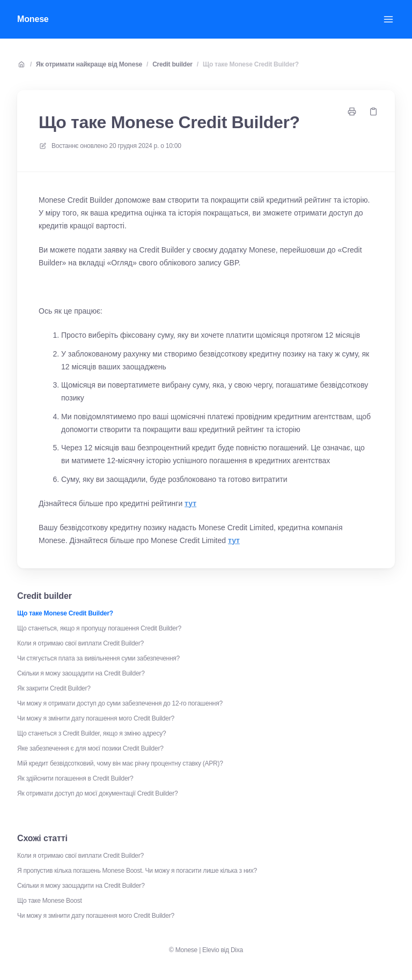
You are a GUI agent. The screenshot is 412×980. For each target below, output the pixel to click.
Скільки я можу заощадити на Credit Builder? (81, 673)
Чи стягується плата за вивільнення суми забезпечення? (98, 658)
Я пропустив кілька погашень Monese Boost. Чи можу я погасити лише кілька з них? (137, 871)
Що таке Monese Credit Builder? (251, 64)
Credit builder (172, 64)
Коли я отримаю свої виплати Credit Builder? (80, 643)
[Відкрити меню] (388, 19)
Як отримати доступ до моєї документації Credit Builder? (97, 793)
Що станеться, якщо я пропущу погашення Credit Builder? (99, 628)
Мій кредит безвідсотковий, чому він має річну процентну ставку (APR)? (120, 763)
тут (190, 503)
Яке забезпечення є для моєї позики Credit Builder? (90, 748)
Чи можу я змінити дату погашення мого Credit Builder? (96, 718)
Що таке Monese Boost (50, 901)
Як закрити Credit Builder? (54, 688)
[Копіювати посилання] (373, 112)
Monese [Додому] (33, 19)
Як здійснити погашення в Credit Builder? (75, 778)
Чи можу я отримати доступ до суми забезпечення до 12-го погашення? (120, 703)
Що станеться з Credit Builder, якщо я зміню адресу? (91, 733)
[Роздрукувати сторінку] (352, 112)
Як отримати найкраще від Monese (89, 64)
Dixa (237, 950)
